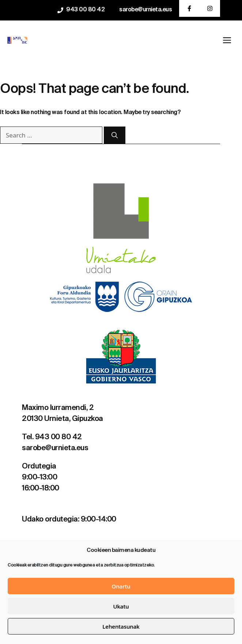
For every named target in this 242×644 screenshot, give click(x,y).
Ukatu (121, 606)
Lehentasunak (121, 626)
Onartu (121, 586)
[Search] (115, 135)
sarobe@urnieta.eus (145, 10)
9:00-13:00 (39, 478)
